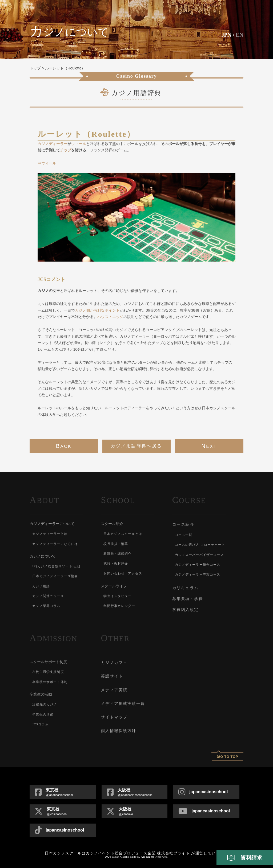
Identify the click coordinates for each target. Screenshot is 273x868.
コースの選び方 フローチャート (200, 544)
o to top (227, 753)
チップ (66, 150)
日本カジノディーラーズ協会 (55, 576)
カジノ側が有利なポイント (97, 310)
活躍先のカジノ (45, 703)
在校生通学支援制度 (48, 671)
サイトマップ (114, 714)
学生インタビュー (118, 596)
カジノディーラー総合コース (198, 564)
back (64, 446)
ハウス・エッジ (110, 317)
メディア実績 (114, 688)
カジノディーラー (53, 144)
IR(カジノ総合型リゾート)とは (57, 566)
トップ (35, 68)
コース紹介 (183, 524)
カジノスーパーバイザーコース (200, 555)
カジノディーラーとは (50, 534)
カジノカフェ (114, 661)
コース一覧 (184, 535)
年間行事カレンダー (119, 606)
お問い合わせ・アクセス (123, 573)
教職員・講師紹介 (118, 554)
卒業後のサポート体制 (50, 681)
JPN (226, 35)
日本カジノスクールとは (123, 534)
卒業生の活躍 (43, 713)
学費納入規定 (185, 608)
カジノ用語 (41, 586)
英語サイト (112, 674)
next (209, 446)
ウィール (79, 144)
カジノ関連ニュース (48, 596)
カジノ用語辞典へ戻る (136, 446)
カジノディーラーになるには (55, 544)
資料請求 (245, 858)
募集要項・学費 (188, 598)
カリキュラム (185, 587)
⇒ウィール (47, 163)
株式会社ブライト (173, 850)
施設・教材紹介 (116, 564)
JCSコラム (41, 723)
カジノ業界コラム (46, 606)
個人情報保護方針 (118, 728)
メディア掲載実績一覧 (123, 701)
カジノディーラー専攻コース (198, 574)
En (239, 35)
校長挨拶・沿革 (116, 544)
